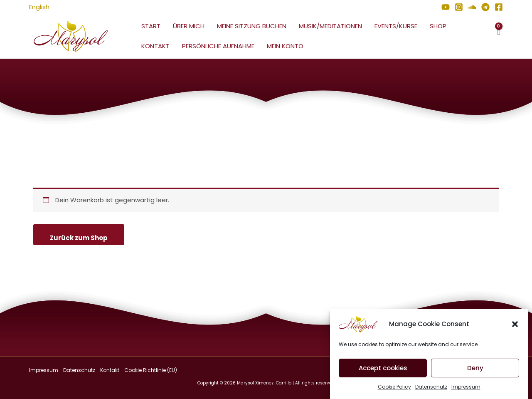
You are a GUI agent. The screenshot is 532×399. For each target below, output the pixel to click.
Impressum (466, 387)
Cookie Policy (394, 387)
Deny (475, 368)
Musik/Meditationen (330, 26)
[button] (515, 325)
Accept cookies (383, 368)
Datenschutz (431, 387)
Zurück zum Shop (79, 238)
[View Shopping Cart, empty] (499, 36)
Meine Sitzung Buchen (252, 26)
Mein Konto (285, 46)
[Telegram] (485, 7)
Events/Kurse (396, 26)
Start (151, 26)
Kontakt (155, 46)
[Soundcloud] (472, 7)
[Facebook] (499, 7)
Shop (438, 26)
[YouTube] (446, 7)
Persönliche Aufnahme (218, 46)
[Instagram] (459, 7)
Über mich (189, 26)
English (39, 7)
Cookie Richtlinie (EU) (151, 370)
